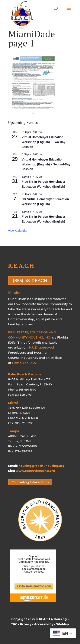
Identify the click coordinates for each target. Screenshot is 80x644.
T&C (14, 624)
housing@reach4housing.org (41, 466)
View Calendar (18, 231)
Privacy (26, 624)
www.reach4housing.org (35, 471)
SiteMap (63, 624)
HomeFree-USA (24, 363)
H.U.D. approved (41, 347)
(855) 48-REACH (30, 281)
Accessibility (44, 624)
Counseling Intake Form (30, 482)
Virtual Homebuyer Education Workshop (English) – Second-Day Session (46, 164)
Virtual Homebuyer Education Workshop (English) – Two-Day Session (44, 142)
